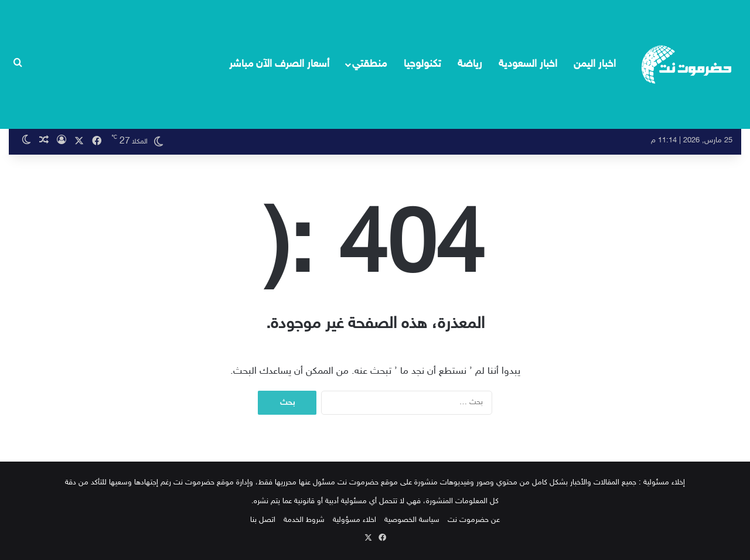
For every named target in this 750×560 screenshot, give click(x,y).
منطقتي (369, 64)
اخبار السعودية (528, 64)
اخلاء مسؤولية (354, 520)
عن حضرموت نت (474, 520)
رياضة (470, 64)
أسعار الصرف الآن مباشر (279, 64)
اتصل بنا (263, 520)
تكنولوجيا (422, 64)
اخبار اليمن (595, 64)
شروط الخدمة (304, 520)
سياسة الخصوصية (412, 520)
